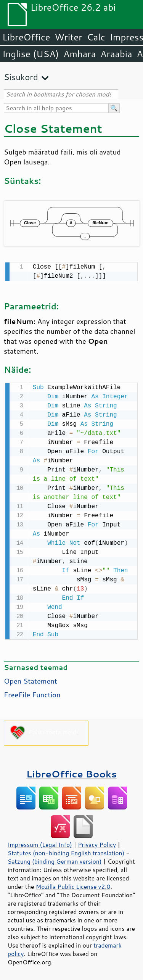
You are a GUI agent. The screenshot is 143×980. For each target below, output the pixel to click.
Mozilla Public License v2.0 (73, 885)
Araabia (116, 54)
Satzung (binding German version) (55, 860)
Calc (96, 37)
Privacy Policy (97, 843)
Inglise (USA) (31, 54)
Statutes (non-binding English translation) (66, 851)
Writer (68, 37)
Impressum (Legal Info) (40, 843)
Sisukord (21, 77)
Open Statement (31, 679)
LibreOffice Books (72, 772)
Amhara (80, 54)
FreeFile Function (32, 693)
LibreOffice (26, 37)
